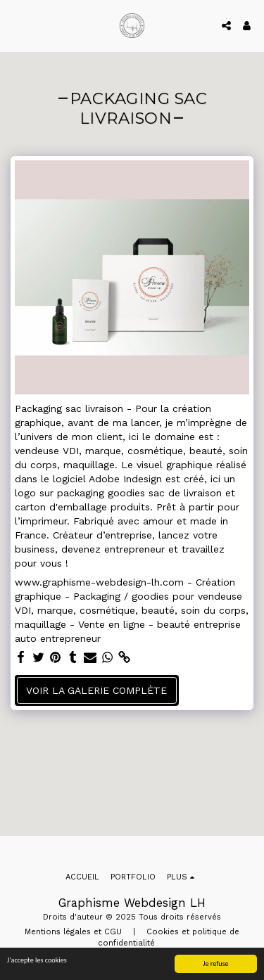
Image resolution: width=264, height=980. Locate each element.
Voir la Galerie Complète (96, 690)
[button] (15, 25)
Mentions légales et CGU (73, 932)
